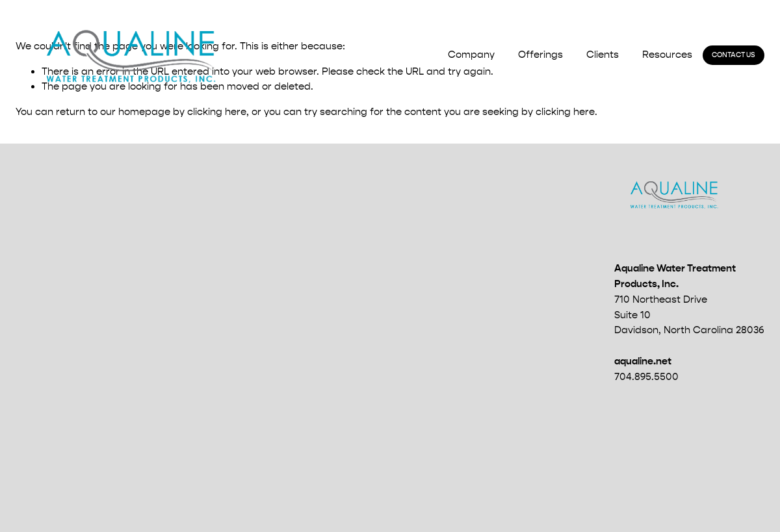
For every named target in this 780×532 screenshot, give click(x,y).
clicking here (217, 112)
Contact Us (734, 55)
